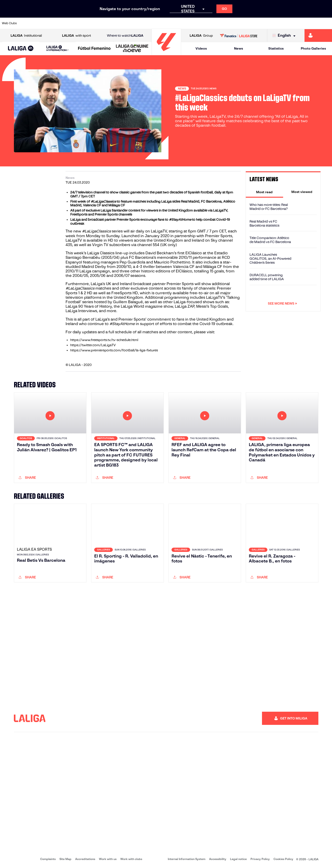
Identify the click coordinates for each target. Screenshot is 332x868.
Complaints (48, 859)
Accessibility (218, 859)
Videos (201, 48)
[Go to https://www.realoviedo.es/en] (264, 23)
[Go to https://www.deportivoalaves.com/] (76, 23)
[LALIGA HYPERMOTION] (58, 49)
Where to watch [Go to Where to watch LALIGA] (125, 36)
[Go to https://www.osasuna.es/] (60, 23)
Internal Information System (187, 859)
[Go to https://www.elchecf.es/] (91, 23)
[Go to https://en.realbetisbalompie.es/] (233, 23)
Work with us (108, 859)
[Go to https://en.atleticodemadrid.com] (44, 23)
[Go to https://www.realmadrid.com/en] (248, 23)
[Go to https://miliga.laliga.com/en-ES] (318, 35)
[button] (21, 49)
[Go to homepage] (166, 53)
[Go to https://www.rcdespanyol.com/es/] (201, 23)
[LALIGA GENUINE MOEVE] (132, 49)
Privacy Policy (260, 859)
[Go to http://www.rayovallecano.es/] (170, 23)
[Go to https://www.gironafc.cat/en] (139, 23)
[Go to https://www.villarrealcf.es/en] (327, 23)
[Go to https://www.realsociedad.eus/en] (280, 23)
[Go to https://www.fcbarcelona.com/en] (107, 23)
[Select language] (285, 36)
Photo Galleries (313, 48)
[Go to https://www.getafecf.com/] (123, 23)
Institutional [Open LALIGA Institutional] (26, 36)
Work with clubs (131, 859)
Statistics (276, 48)
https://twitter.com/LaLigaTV (93, 345)
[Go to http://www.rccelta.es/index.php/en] (186, 23)
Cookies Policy (283, 859)
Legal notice (238, 859)
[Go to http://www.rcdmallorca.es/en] (217, 23)
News (238, 48)
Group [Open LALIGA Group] (201, 36)
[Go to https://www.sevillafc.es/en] (295, 23)
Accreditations (85, 859)
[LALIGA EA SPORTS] (21, 49)
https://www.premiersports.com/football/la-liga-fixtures (114, 350)
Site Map (65, 859)
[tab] (264, 192)
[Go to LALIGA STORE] (239, 35)
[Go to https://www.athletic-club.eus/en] (29, 23)
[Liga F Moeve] (94, 49)
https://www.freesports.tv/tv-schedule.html (104, 340)
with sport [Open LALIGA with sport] (76, 36)
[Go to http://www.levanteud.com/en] (154, 23)
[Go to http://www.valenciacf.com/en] (311, 23)
